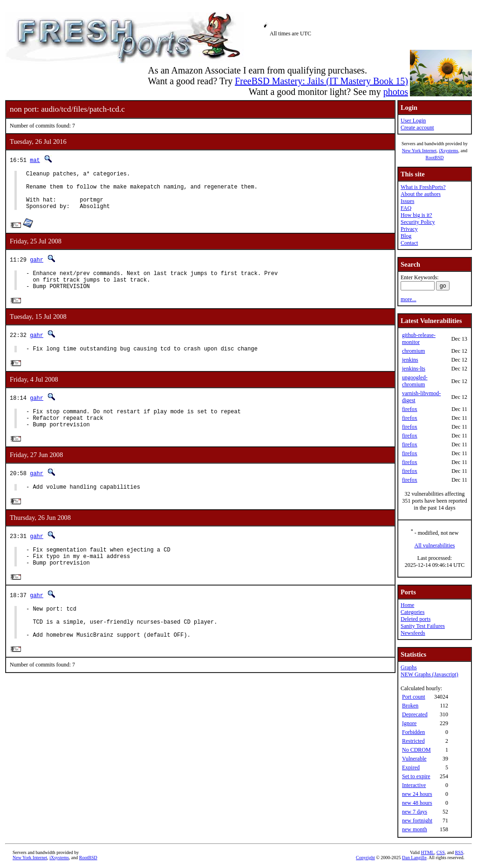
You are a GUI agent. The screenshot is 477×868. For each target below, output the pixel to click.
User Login (413, 121)
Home (407, 605)
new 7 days (415, 812)
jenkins (410, 360)
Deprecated (415, 714)
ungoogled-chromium (415, 381)
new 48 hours (417, 803)
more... (409, 299)
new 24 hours (417, 794)
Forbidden (413, 732)
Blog (406, 236)
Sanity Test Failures (423, 626)
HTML (428, 852)
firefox (410, 409)
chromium (413, 351)
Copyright (365, 858)
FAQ (406, 208)
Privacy (409, 229)
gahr (37, 268)
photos (396, 92)
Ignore (409, 723)
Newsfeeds (413, 633)
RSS (459, 852)
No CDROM (416, 750)
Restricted (413, 741)
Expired (411, 767)
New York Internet (419, 151)
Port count (414, 697)
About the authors (421, 194)
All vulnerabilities (435, 545)
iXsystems (449, 151)
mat (35, 160)
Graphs (409, 667)
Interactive (414, 785)
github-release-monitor (419, 339)
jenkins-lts (414, 369)
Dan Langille (414, 858)
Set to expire (416, 776)
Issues (407, 201)
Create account (417, 128)
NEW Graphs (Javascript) (429, 674)
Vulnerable (414, 759)
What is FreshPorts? (423, 187)
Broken (410, 706)
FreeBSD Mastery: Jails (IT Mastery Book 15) (321, 81)
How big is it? (416, 215)
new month (415, 829)
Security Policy (418, 222)
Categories (412, 612)
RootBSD (435, 158)
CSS (441, 852)
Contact (409, 243)
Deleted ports (416, 619)
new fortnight (417, 821)
